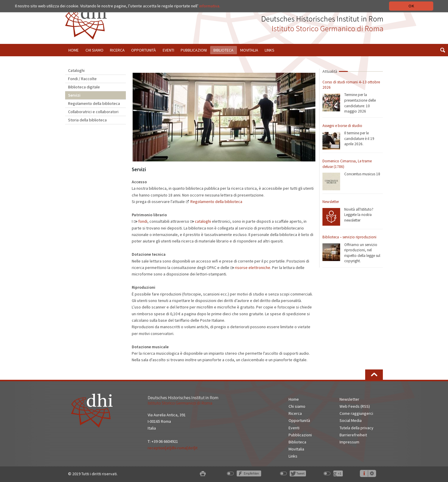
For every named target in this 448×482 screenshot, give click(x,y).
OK (411, 6)
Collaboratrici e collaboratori (93, 112)
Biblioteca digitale (84, 87)
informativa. (210, 6)
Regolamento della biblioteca (94, 103)
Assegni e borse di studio (342, 126)
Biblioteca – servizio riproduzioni (349, 237)
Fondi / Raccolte (82, 79)
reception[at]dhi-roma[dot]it (173, 448)
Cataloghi (76, 70)
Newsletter (331, 202)
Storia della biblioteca (87, 120)
